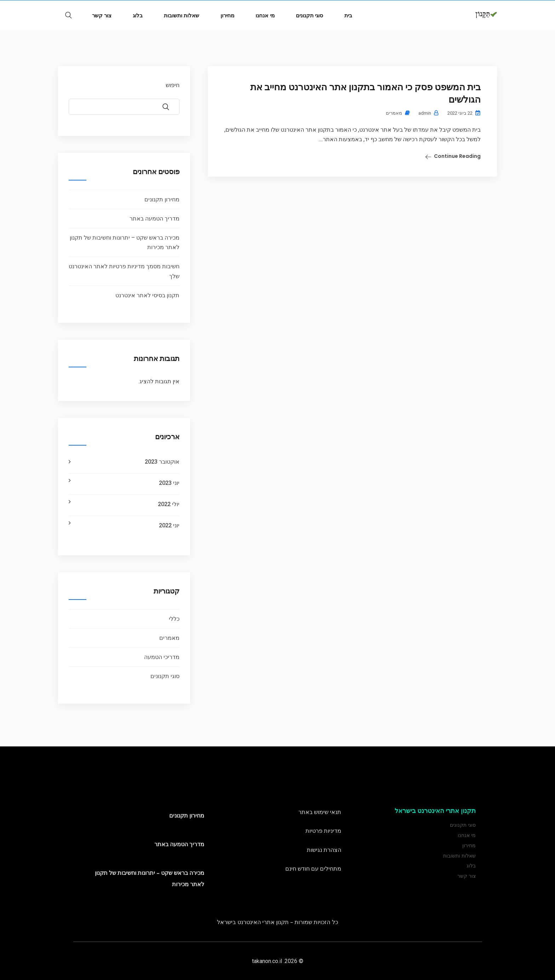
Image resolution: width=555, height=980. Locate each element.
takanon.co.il (267, 961)
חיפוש (173, 85)
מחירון (227, 15)
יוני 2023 (169, 483)
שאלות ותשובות (182, 15)
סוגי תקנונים (310, 15)
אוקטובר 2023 (162, 462)
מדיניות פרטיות (323, 831)
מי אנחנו (265, 15)
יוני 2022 (169, 525)
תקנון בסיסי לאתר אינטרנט (147, 295)
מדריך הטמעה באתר (155, 219)
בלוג (138, 15)
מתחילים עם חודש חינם (313, 869)
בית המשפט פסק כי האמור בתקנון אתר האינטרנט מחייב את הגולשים (365, 93)
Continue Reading (457, 156)
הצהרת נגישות (324, 850)
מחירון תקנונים (162, 199)
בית (348, 15)
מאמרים (394, 113)
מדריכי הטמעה (162, 657)
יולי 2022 (169, 504)
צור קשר (102, 15)
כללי (174, 619)
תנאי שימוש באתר (320, 812)
